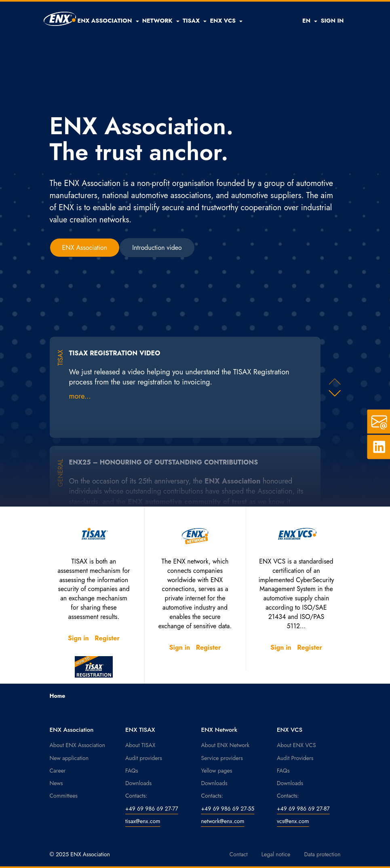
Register (107, 638)
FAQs (132, 771)
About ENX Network (226, 745)
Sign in (78, 638)
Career (58, 771)
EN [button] (310, 21)
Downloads (138, 783)
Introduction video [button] (157, 248)
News (56, 783)
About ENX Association (78, 745)
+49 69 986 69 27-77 (152, 809)
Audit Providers (295, 758)
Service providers (222, 758)
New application (69, 758)
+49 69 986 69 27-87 (303, 809)
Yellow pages (217, 771)
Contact (239, 854)
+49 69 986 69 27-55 (228, 809)
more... (80, 396)
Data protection (322, 854)
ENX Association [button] (85, 248)
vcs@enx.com (293, 821)
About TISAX (140, 745)
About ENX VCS (296, 745)
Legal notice (276, 854)
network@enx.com (223, 821)
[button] (108, 21)
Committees (64, 796)
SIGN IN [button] (332, 21)
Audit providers (144, 758)
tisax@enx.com (143, 821)
